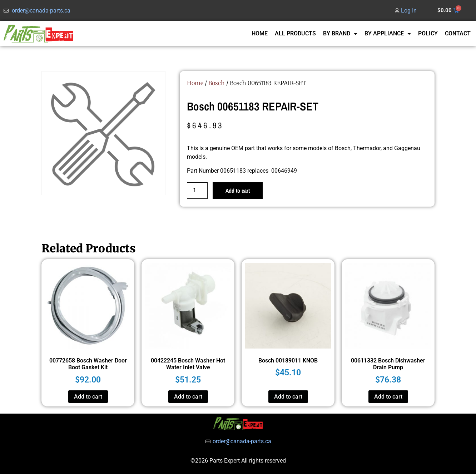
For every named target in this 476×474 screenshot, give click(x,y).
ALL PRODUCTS (295, 33)
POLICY (428, 33)
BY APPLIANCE (388, 34)
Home (195, 83)
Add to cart (238, 191)
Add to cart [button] (88, 397)
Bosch (217, 83)
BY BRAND (340, 34)
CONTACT (458, 33)
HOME (260, 33)
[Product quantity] (197, 191)
